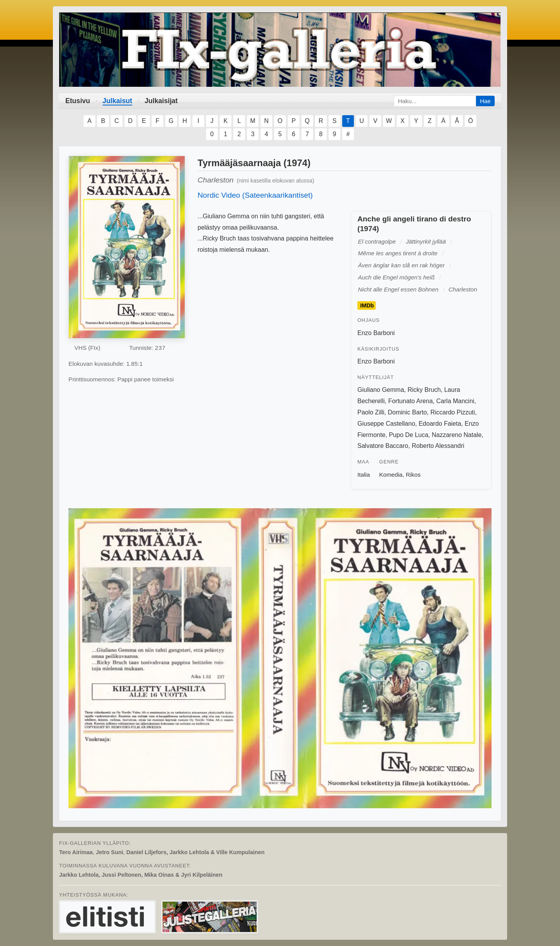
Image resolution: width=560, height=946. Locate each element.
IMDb (367, 305)
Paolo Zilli (371, 412)
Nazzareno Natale (457, 435)
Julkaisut (117, 101)
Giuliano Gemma (381, 390)
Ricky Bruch (424, 390)
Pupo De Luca (409, 435)
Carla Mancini (455, 401)
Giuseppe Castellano (386, 424)
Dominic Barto (407, 412)
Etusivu (78, 101)
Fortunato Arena (410, 401)
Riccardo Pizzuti (453, 412)
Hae (485, 101)
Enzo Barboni (376, 333)
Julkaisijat (161, 101)
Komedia (391, 475)
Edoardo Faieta (440, 424)
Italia (364, 475)
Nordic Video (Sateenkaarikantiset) (255, 195)
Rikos (413, 475)
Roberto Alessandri (438, 446)
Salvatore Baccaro (383, 446)
